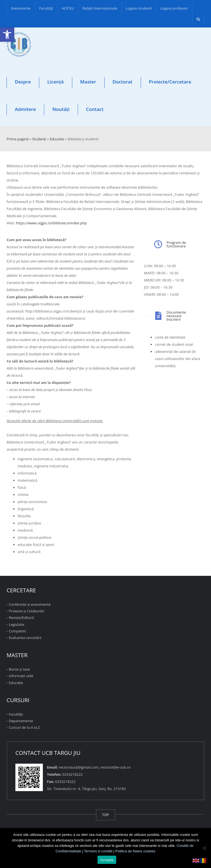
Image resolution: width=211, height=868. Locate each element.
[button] (7, 35)
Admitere (25, 109)
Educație (16, 682)
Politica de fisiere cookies (135, 851)
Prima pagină (18, 139)
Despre (23, 82)
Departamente (21, 721)
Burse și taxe (19, 669)
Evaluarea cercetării (25, 638)
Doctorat (123, 82)
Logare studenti (139, 8)
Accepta (107, 860)
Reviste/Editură (21, 618)
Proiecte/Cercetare (170, 82)
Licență (55, 82)
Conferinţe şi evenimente (30, 604)
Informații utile (21, 676)
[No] (204, 848)
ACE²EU (68, 8)
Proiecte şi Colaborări (27, 611)
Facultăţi (46, 8)
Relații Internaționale (100, 8)
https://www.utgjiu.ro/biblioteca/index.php (51, 223)
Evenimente (21, 8)
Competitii (17, 631)
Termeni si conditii (98, 851)
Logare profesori (174, 8)
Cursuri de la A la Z (24, 727)
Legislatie (16, 624)
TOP (105, 815)
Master (88, 82)
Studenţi (39, 139)
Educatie (57, 139)
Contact (95, 109)
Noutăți (61, 109)
